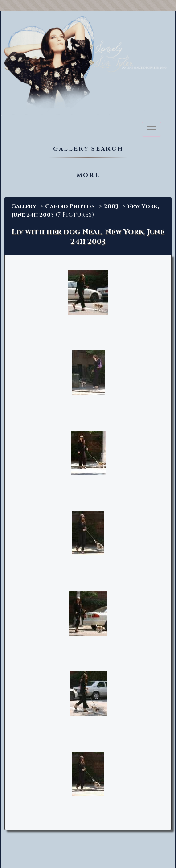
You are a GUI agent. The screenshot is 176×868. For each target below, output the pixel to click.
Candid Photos (70, 206)
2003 (111, 206)
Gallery (24, 206)
